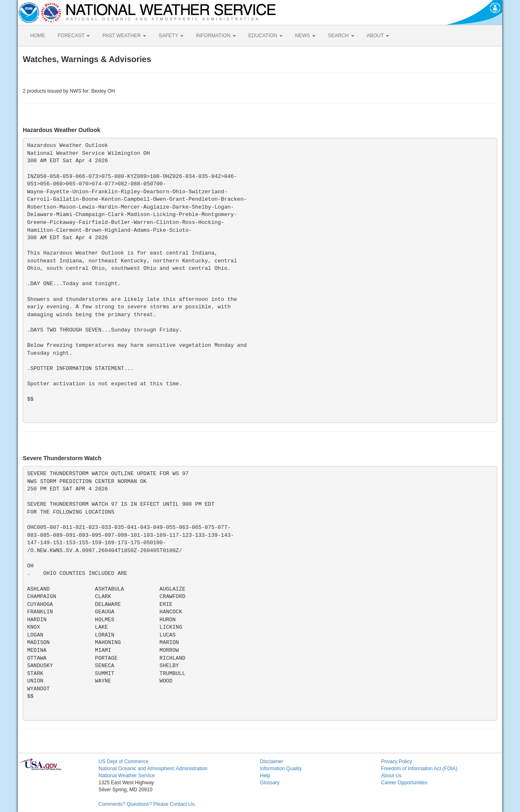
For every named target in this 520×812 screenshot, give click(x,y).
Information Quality (281, 769)
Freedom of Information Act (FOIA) (419, 769)
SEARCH (341, 36)
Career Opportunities (404, 783)
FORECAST (74, 36)
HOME (38, 36)
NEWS (305, 36)
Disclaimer (272, 762)
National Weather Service (127, 776)
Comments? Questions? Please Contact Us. (147, 804)
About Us (391, 776)
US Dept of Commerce (124, 762)
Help (265, 776)
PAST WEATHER (124, 36)
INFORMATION (216, 36)
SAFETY (171, 36)
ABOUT (378, 36)
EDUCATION (266, 36)
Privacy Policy (397, 762)
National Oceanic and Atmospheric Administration (153, 769)
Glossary (270, 783)
